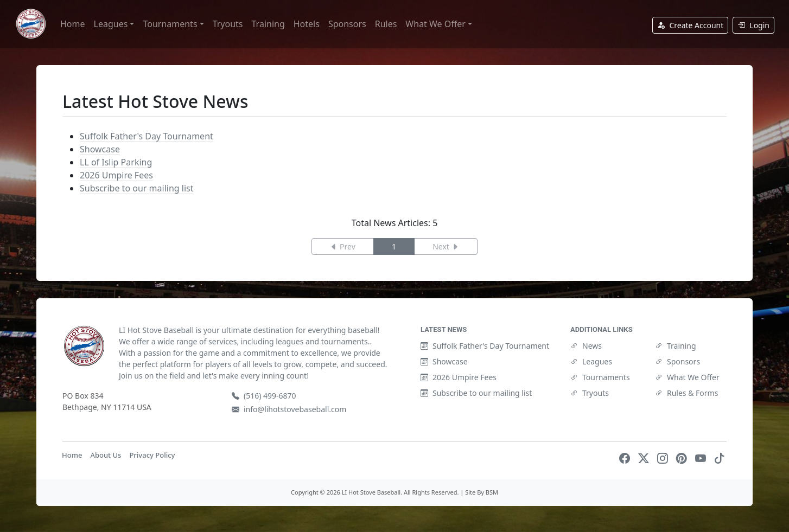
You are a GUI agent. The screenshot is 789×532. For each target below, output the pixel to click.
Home (73, 24)
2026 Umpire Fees (116, 175)
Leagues (591, 361)
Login (753, 25)
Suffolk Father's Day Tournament (147, 136)
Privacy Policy (152, 455)
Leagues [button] (111, 24)
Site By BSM (482, 492)
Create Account (690, 25)
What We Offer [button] (435, 24)
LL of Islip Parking (116, 162)
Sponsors (347, 24)
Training (268, 24)
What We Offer (687, 377)
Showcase (100, 149)
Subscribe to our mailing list (136, 188)
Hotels (307, 24)
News (586, 346)
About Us (106, 455)
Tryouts (228, 24)
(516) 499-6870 (264, 396)
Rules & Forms (686, 393)
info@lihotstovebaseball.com (289, 409)
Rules (386, 24)
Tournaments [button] (170, 24)
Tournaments (600, 377)
